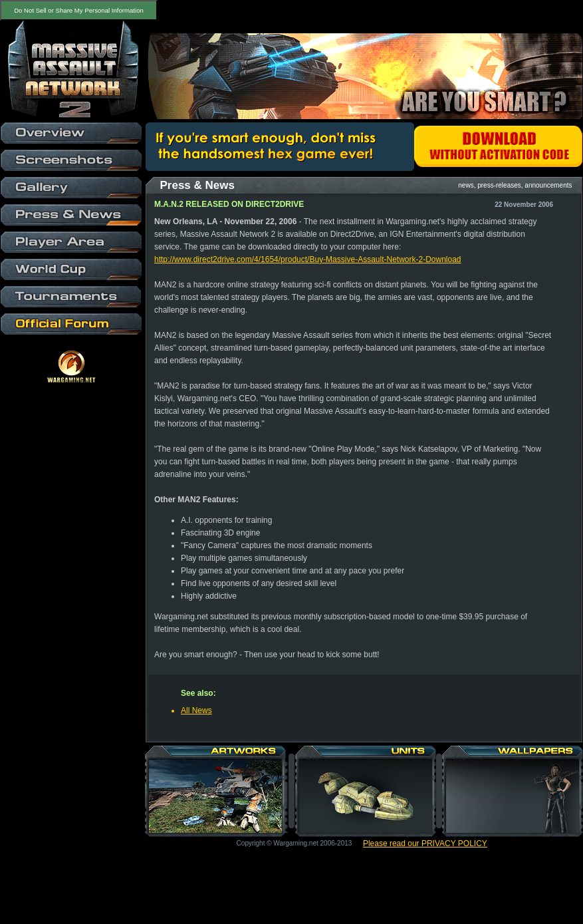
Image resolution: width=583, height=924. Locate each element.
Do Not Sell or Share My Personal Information (79, 10)
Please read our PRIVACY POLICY (425, 844)
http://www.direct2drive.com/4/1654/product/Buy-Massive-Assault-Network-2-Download (308, 259)
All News (196, 710)
